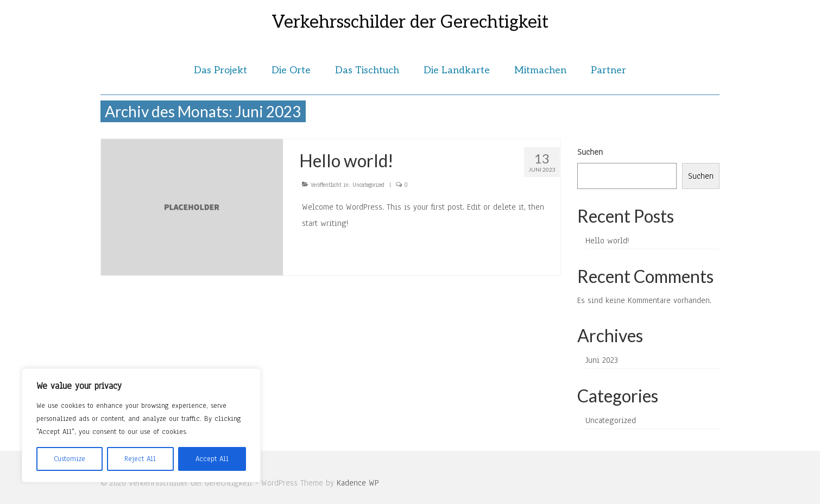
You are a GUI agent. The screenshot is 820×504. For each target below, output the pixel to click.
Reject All (140, 459)
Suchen (590, 152)
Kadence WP (358, 483)
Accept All (212, 459)
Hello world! (607, 241)
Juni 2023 (602, 360)
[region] (141, 425)
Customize (70, 459)
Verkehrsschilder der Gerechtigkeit (410, 22)
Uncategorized (368, 185)
